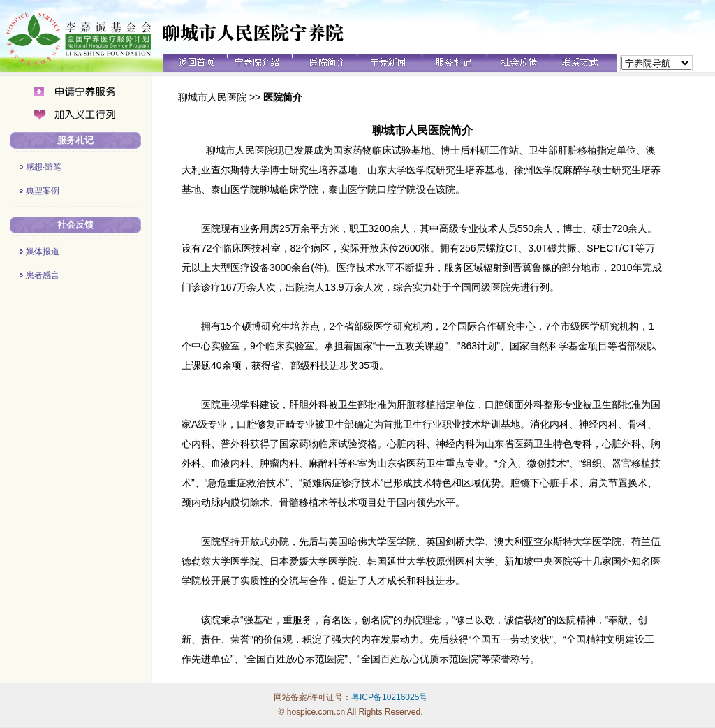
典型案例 (43, 191)
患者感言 (43, 275)
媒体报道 (43, 252)
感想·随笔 (44, 167)
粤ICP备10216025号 (389, 697)
